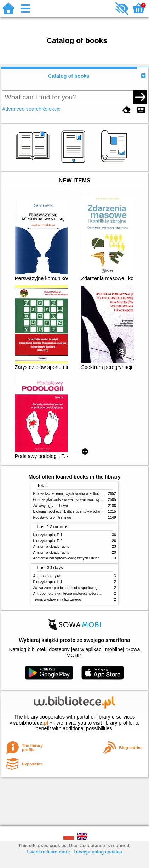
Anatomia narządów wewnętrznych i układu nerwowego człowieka (85, 558)
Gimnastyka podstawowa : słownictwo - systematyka (75, 500)
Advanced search (22, 109)
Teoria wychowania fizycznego (57, 599)
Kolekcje (51, 109)
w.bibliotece (31, 723)
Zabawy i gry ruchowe (51, 506)
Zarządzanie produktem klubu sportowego (67, 588)
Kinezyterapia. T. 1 (48, 535)
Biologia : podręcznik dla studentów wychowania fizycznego (80, 511)
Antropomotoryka (47, 576)
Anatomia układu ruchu (51, 547)
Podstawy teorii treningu (52, 517)
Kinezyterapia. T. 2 (48, 541)
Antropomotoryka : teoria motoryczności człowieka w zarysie (81, 593)
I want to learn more (48, 852)
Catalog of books (69, 76)
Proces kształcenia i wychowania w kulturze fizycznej (75, 494)
